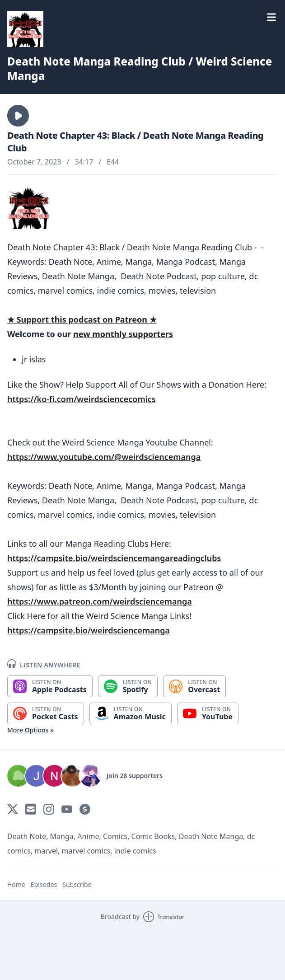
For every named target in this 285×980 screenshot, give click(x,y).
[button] (18, 116)
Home (16, 884)
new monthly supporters (123, 334)
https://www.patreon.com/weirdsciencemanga (100, 601)
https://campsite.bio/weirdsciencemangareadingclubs (114, 558)
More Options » (30, 730)
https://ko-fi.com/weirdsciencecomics (82, 399)
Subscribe (77, 884)
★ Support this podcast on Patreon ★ (82, 319)
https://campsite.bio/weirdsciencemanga (89, 630)
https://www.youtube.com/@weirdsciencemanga (104, 457)
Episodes (44, 884)
